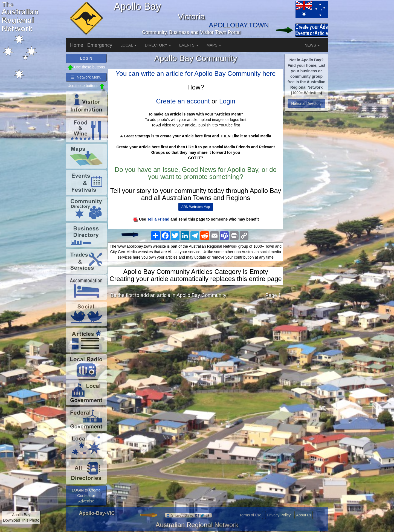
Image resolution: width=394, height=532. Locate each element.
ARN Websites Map (196, 207)
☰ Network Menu (86, 77)
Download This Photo (21, 520)
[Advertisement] (196, 346)
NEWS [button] (312, 45)
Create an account (183, 101)
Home (77, 45)
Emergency (100, 45)
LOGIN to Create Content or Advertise (86, 496)
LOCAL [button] (128, 45)
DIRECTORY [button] (158, 45)
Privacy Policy (279, 515)
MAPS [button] (214, 45)
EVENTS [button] (189, 45)
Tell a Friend (158, 219)
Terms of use (250, 515)
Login (227, 101)
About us (304, 515)
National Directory (306, 103)
